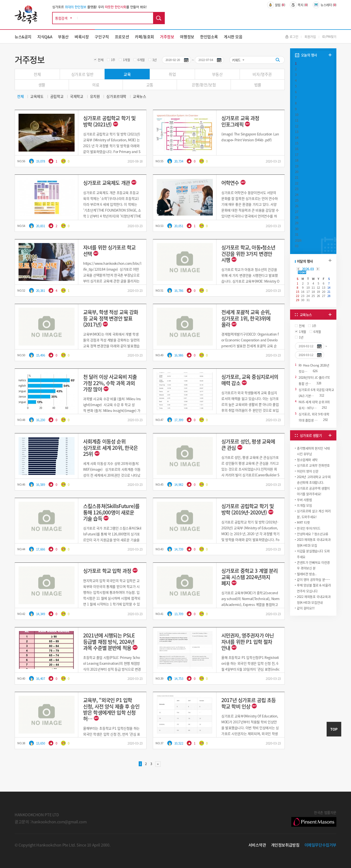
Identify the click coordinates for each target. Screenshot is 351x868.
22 (297, 183)
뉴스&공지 (23, 37)
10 (297, 115)
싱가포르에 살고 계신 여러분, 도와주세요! (314, 514)
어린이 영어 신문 (308, 471)
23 (297, 189)
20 (297, 172)
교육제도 (37, 97)
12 (297, 126)
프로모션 (122, 37)
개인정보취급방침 (285, 845)
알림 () (276, 5)
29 (297, 223)
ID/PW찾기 (329, 36)
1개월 (127, 60)
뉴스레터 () (325, 5)
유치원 (95, 97)
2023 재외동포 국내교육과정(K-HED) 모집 (314, 542)
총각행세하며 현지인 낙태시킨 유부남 (313, 451)
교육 (127, 74)
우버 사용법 (304, 500)
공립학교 (57, 97)
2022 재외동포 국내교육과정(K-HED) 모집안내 (314, 599)
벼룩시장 (82, 37)
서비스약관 (257, 845)
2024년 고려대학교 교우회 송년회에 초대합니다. (314, 480)
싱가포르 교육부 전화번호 (313, 465)
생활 (42, 85)
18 (297, 160)
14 (297, 138)
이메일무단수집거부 (321, 845)
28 (297, 217)
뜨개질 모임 (304, 505)
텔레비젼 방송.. (307, 574)
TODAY (302, 272)
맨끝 (158, 764)
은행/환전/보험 (204, 85)
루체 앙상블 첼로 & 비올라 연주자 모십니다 (314, 588)
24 (297, 195)
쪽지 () (299, 5)
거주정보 (167, 37)
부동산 (63, 37)
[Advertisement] (313, 654)
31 (297, 234)
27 (297, 212)
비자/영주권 (262, 74)
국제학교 (77, 97)
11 (297, 120)
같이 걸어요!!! (306, 608)
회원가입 (310, 36)
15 (297, 143)
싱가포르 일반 (82, 74)
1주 (113, 60)
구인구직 (102, 37)
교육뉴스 (139, 97)
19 (297, 166)
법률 (258, 85)
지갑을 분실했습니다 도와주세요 (313, 554)
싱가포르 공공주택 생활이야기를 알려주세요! (313, 491)
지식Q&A (45, 37)
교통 (150, 85)
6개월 (141, 60)
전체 (101, 60)
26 (297, 206)
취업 (172, 74)
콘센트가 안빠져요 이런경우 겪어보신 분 (313, 565)
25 (297, 200)
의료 (96, 85)
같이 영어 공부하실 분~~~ (313, 579)
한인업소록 (209, 37)
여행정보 (187, 37)
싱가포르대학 (116, 97)
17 (297, 155)
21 (297, 177)
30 (297, 229)
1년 (155, 60)
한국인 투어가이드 (309, 528)
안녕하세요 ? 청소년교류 (313, 534)
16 (297, 149)
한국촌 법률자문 (314, 818)
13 (297, 132)
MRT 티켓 (303, 522)
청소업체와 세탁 (307, 460)
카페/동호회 (144, 37)
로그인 (292, 36)
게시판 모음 (233, 37)
